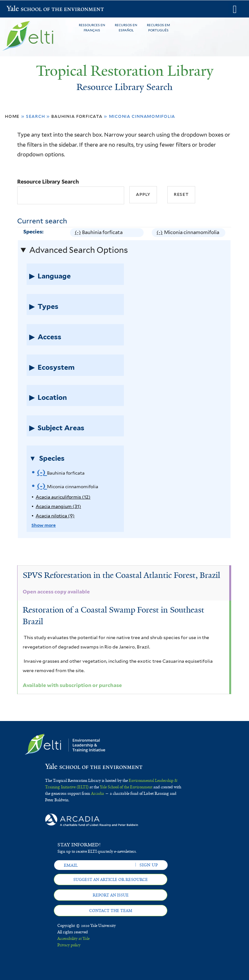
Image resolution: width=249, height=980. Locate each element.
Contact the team (111, 911)
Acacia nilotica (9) (55, 516)
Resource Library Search (48, 182)
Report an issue (111, 895)
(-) (78, 233)
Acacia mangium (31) (58, 506)
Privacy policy (69, 945)
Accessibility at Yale (73, 939)
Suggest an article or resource (111, 880)
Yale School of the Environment (23, 9)
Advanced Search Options (78, 250)
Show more (44, 525)
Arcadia (98, 794)
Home (12, 116)
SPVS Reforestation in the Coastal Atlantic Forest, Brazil (121, 575)
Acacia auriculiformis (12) (63, 497)
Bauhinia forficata (77, 116)
